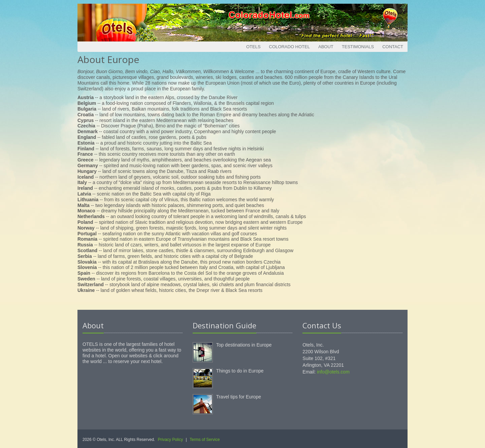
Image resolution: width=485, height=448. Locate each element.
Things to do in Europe (240, 371)
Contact (393, 47)
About (326, 47)
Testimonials (358, 47)
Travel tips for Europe (239, 397)
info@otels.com (333, 372)
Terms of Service (205, 440)
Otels (253, 47)
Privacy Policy (171, 440)
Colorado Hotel (289, 47)
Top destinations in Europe (244, 345)
